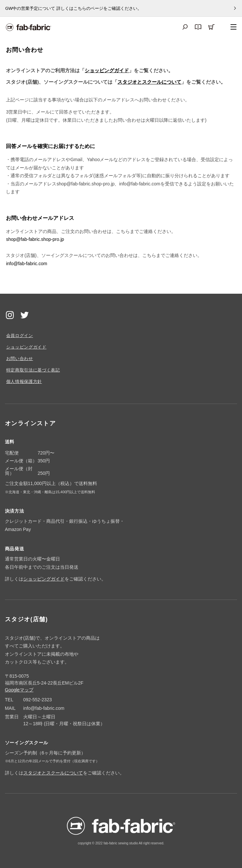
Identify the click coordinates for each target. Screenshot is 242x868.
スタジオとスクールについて (149, 82)
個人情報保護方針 (24, 381)
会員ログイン (20, 336)
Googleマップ (19, 690)
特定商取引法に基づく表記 (33, 370)
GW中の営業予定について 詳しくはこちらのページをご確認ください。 (73, 8)
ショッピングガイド (107, 70)
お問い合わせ (20, 359)
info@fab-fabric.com (26, 264)
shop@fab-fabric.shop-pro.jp (35, 239)
